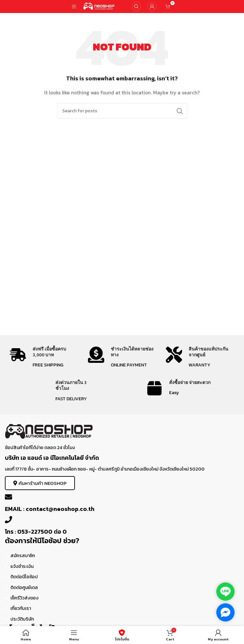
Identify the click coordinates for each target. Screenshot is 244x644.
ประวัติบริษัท (22, 619)
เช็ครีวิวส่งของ (24, 598)
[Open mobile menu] (74, 7)
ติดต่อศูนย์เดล (24, 588)
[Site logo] (99, 6)
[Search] (136, 7)
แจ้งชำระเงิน (22, 566)
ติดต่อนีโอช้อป (24, 577)
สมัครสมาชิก (23, 556)
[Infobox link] (44, 358)
